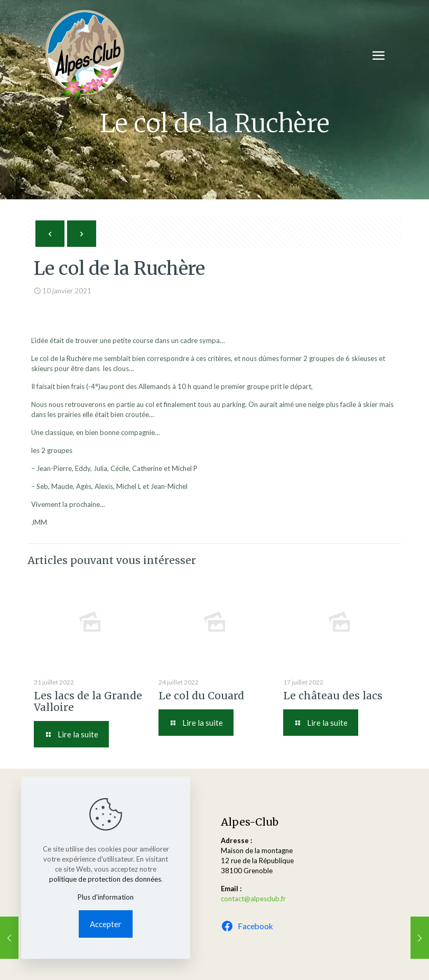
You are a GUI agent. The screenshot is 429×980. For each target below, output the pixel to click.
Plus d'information (106, 897)
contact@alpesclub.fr (253, 899)
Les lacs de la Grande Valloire (88, 701)
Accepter (106, 924)
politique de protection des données (105, 879)
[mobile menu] (378, 56)
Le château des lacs (333, 696)
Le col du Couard (201, 696)
